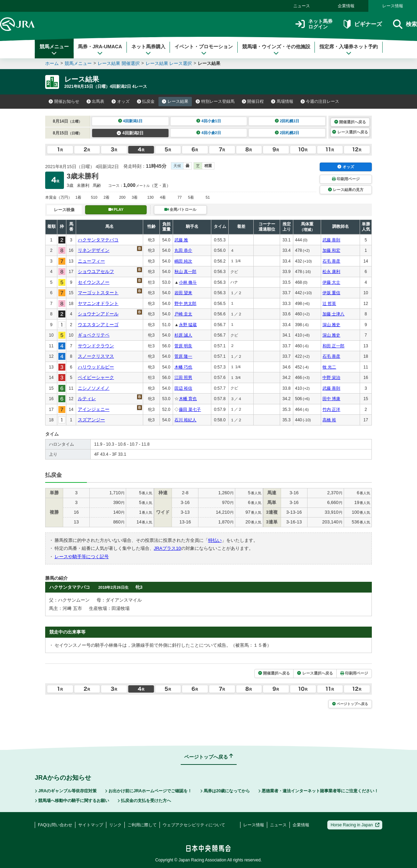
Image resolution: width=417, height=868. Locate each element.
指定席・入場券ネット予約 (349, 50)
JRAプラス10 (167, 548)
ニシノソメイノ (94, 388)
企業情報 (346, 6)
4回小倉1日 (209, 121)
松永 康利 (331, 272)
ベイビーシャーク (96, 377)
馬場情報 (282, 101)
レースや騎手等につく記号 (82, 557)
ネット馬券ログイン (314, 24)
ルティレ (87, 399)
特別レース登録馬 (215, 101)
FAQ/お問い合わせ (55, 825)
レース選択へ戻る (350, 132)
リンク (115, 825)
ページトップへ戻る (350, 704)
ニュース (302, 6)
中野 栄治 (331, 378)
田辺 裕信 (183, 388)
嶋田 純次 (183, 261)
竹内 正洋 (331, 410)
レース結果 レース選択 (169, 63)
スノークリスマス (96, 356)
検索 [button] (405, 24)
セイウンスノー (94, 282)
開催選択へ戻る (350, 122)
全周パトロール (180, 209)
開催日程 (253, 101)
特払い (215, 540)
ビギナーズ (363, 24)
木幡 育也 (188, 399)
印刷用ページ (346, 179)
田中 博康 (331, 399)
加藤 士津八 (333, 314)
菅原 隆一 (183, 356)
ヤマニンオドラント (98, 303)
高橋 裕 (329, 420)
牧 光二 (329, 367)
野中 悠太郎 (185, 304)
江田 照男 (183, 378)
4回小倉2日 (209, 133)
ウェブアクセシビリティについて (194, 825)
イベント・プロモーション (204, 50)
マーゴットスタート (98, 293)
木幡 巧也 (183, 367)
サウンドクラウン (96, 346)
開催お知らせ (64, 101)
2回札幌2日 (287, 133)
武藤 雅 (181, 240)
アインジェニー (94, 409)
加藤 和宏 (331, 250)
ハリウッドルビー (96, 367)
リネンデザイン (94, 250)
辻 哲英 (329, 304)
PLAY (116, 209)
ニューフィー (91, 261)
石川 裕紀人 (185, 420)
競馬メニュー (54, 50)
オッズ (121, 101)
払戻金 (146, 101)
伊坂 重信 (331, 293)
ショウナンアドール (98, 314)
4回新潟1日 (130, 121)
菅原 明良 (183, 346)
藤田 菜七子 (190, 410)
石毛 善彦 (331, 261)
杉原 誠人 (183, 335)
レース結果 (175, 101)
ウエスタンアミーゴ (98, 325)
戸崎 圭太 (183, 314)
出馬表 (96, 101)
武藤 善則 (331, 240)
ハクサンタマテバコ (98, 240)
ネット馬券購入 (148, 50)
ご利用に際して (142, 825)
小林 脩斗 (188, 282)
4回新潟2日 (130, 133)
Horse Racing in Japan (355, 825)
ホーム (52, 63)
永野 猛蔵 (188, 325)
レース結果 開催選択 (119, 63)
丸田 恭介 (183, 250)
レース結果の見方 (346, 190)
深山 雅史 (331, 325)
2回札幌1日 (287, 121)
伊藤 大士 (331, 282)
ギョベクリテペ (94, 335)
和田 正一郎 (333, 346)
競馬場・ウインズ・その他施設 (276, 50)
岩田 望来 (183, 293)
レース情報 (393, 6)
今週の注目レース (320, 101)
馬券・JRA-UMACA (100, 50)
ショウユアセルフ (96, 271)
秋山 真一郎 (185, 272)
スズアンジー (91, 420)
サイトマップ (91, 825)
